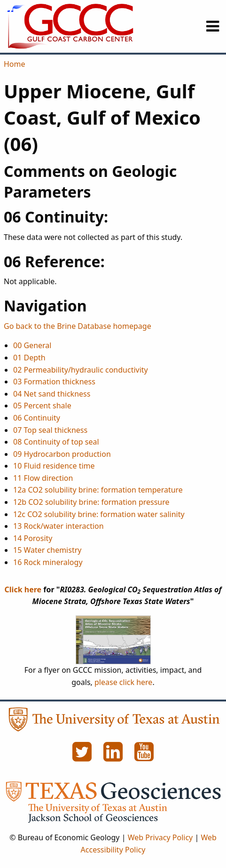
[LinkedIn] (114, 757)
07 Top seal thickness (50, 430)
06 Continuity (37, 418)
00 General (32, 345)
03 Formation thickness (54, 382)
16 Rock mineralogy (48, 562)
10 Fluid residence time (54, 466)
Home (15, 64)
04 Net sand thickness (52, 394)
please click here (123, 682)
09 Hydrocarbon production (62, 454)
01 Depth (29, 358)
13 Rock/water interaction (58, 526)
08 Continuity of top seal (56, 442)
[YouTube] (144, 757)
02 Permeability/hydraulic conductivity (81, 370)
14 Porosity (33, 538)
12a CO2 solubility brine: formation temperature (98, 490)
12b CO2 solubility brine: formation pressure (91, 502)
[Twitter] (83, 757)
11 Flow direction (43, 478)
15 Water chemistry (47, 550)
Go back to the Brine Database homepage (78, 326)
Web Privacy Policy (160, 837)
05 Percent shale (42, 406)
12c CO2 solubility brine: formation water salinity (99, 514)
